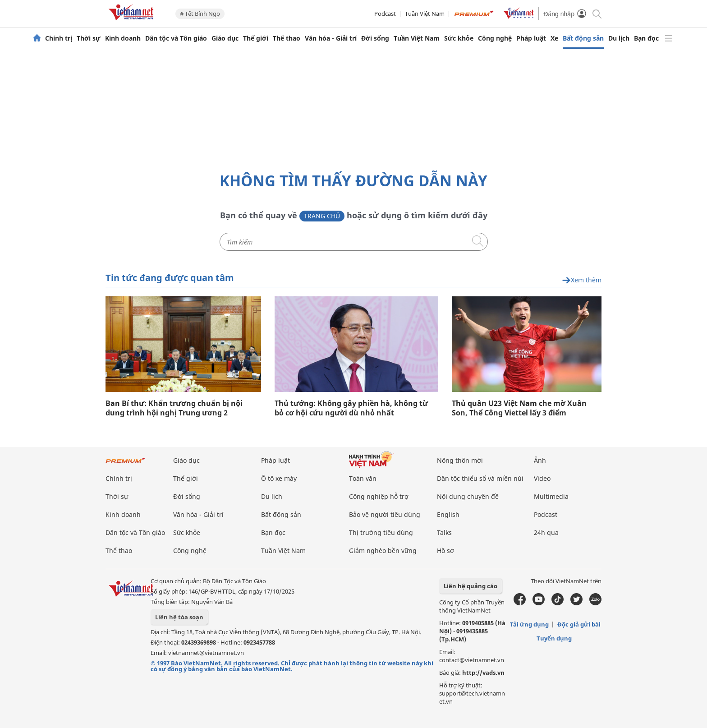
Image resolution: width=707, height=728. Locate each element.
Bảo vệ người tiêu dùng (385, 514)
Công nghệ (495, 38)
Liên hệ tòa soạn (179, 617)
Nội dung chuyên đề (468, 496)
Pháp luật (531, 38)
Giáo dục (225, 38)
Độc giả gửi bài (579, 624)
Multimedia (551, 496)
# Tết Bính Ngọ (200, 14)
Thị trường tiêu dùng (381, 532)
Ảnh (540, 460)
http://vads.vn (483, 673)
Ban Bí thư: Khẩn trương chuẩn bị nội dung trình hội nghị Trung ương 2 (174, 408)
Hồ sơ (445, 551)
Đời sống (375, 38)
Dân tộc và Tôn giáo (176, 38)
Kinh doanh (123, 38)
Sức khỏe (459, 38)
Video (542, 478)
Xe (554, 38)
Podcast (385, 14)
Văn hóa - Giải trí (331, 38)
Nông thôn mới (460, 460)
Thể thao (287, 38)
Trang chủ (322, 216)
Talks (444, 532)
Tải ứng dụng (529, 624)
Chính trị (59, 38)
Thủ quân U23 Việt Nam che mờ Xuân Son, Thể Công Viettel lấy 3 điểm (519, 408)
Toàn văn (363, 478)
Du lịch (619, 38)
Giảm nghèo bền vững (383, 551)
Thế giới (256, 38)
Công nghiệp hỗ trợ (379, 496)
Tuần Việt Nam (425, 14)
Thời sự (89, 38)
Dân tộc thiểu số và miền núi (480, 478)
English (448, 514)
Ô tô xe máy (279, 478)
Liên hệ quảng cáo (471, 586)
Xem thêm (582, 280)
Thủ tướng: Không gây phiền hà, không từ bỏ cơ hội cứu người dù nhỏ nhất (351, 408)
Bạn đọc (646, 38)
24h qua (546, 532)
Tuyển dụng (554, 638)
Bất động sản (583, 38)
